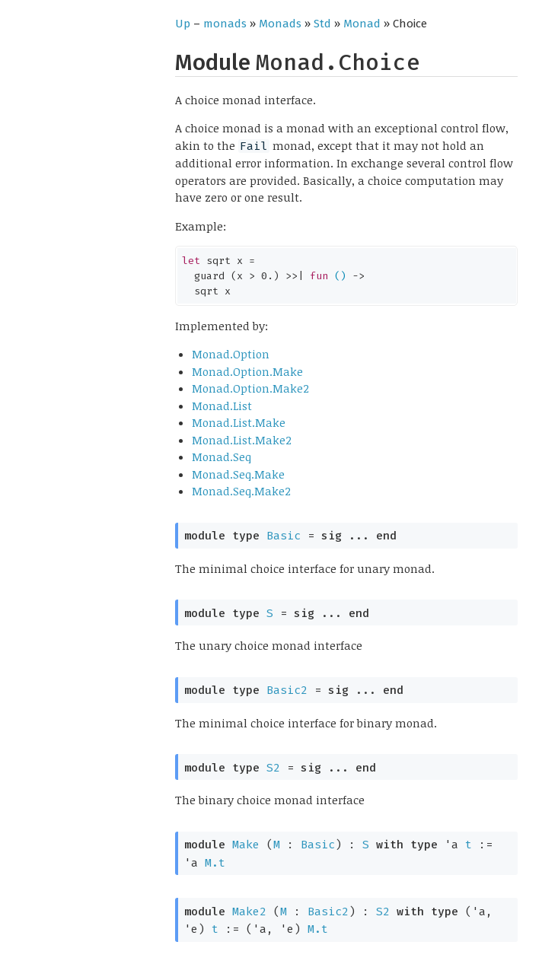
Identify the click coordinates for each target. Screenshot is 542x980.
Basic (284, 536)
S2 (273, 768)
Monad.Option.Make (247, 371)
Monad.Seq (222, 457)
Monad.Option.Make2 (250, 388)
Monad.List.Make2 (242, 440)
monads (225, 24)
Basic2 (287, 690)
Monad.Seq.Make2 (241, 491)
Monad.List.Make (239, 422)
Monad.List (222, 406)
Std (322, 24)
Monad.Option (231, 354)
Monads (280, 24)
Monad (362, 24)
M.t (215, 863)
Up (183, 24)
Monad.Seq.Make (238, 474)
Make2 (249, 912)
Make (246, 845)
